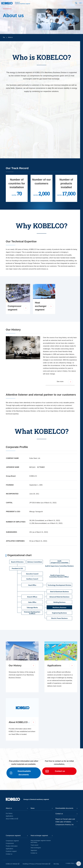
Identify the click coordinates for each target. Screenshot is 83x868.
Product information (12, 846)
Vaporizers (34, 850)
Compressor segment (12, 841)
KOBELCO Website (12, 864)
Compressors (10, 843)
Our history (9, 813)
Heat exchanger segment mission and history (41, 841)
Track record (34, 845)
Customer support (11, 851)
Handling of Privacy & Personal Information (36, 864)
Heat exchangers (36, 848)
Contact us (9, 854)
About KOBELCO (11, 819)
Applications (9, 816)
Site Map (56, 864)
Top (4, 37)
